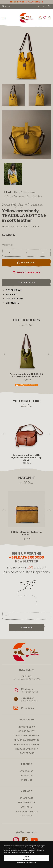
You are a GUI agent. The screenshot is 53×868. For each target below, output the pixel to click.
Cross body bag (34, 199)
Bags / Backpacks (15, 199)
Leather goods (29, 195)
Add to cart (27, 266)
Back (8, 195)
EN (43, 10)
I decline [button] (27, 859)
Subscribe (27, 631)
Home (17, 195)
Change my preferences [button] (27, 862)
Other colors (27, 285)
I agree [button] (26, 856)
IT (39, 10)
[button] (12, 293)
